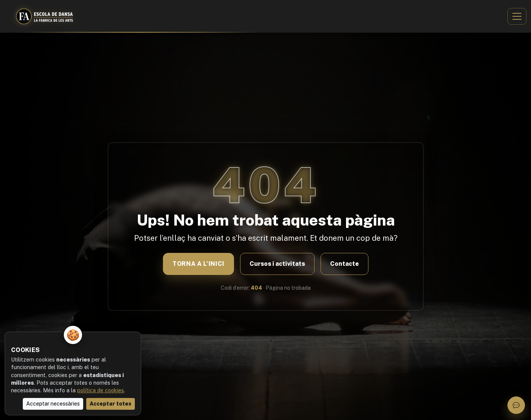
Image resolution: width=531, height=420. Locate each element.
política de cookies (100, 390)
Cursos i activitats (277, 264)
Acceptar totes (111, 404)
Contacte (344, 264)
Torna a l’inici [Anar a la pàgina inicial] (198, 264)
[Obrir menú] (517, 17)
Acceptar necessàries (53, 404)
